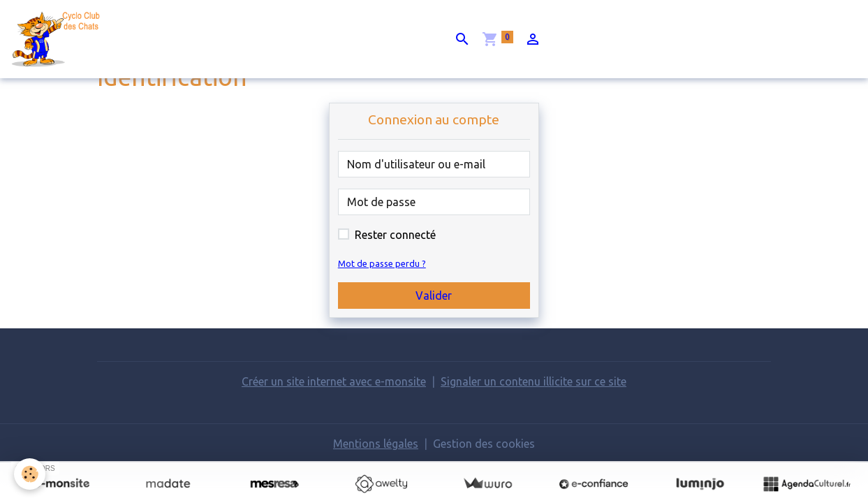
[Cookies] (30, 474)
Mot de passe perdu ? (382, 263)
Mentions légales (376, 444)
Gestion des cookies (484, 444)
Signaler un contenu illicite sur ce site (534, 381)
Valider (434, 296)
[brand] (60, 39)
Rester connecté (395, 235)
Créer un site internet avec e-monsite (334, 381)
